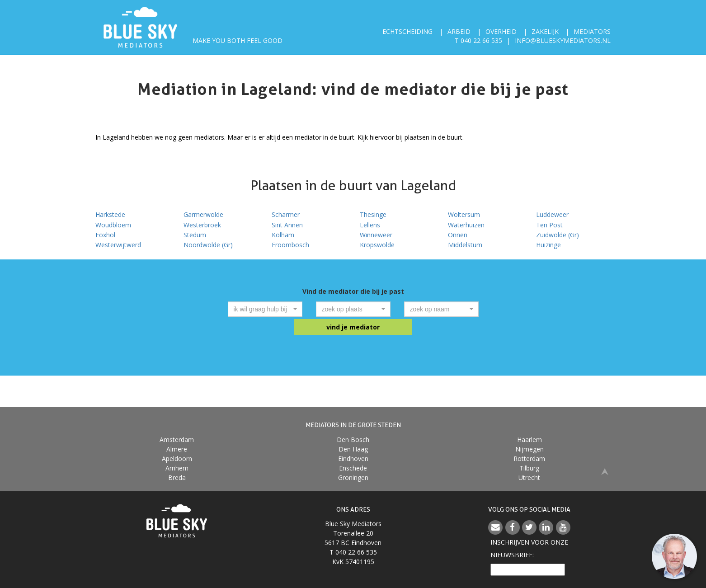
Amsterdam (177, 440)
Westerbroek (202, 225)
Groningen (353, 477)
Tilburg (529, 468)
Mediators (592, 31)
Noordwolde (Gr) (208, 245)
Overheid (501, 31)
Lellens (370, 225)
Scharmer (286, 214)
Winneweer (376, 235)
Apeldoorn (177, 459)
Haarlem (529, 440)
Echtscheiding (407, 31)
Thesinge (373, 214)
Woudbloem (113, 225)
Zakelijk (545, 31)
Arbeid (459, 31)
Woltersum (464, 214)
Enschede (353, 468)
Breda (177, 477)
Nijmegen (529, 449)
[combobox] (265, 309)
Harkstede (110, 214)
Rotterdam (529, 459)
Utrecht (529, 477)
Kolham (283, 235)
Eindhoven (353, 459)
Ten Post (549, 225)
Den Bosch (353, 440)
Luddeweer (552, 214)
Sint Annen (287, 225)
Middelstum (465, 245)
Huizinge (548, 245)
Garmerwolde (203, 214)
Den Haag (353, 449)
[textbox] (262, 309)
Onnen (458, 235)
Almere (177, 449)
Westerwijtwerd (118, 245)
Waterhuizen (466, 225)
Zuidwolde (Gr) (558, 235)
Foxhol (105, 235)
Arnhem (177, 468)
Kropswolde (377, 245)
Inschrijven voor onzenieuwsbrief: (529, 548)
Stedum (195, 235)
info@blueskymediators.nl (563, 40)
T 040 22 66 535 (478, 40)
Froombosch (290, 245)
